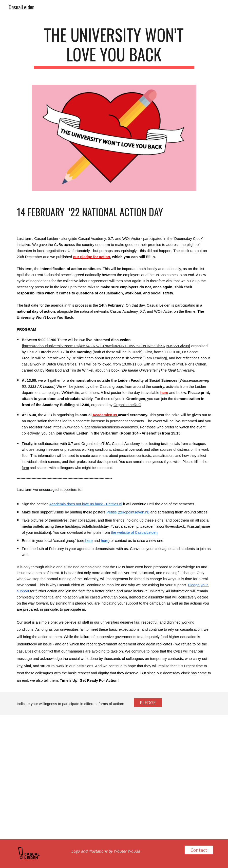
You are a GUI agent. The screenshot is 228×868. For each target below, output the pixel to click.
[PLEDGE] (148, 703)
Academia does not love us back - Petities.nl (86, 504)
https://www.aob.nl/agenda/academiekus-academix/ (96, 427)
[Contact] (199, 850)
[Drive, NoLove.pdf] (63, 777)
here (88, 541)
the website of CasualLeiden (134, 532)
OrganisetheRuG (127, 405)
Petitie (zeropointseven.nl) (128, 512)
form (25, 468)
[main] (114, 47)
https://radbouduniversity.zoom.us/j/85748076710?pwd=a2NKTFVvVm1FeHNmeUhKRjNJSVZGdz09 (106, 346)
